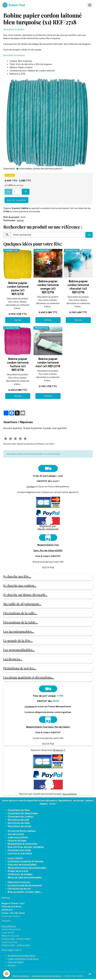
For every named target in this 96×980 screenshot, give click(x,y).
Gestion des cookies (74, 976)
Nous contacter (9, 926)
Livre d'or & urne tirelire (20, 853)
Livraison (31, 487)
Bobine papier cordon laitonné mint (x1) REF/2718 (48, 363)
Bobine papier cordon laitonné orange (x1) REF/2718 (48, 287)
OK (89, 235)
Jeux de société (16, 834)
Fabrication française (19, 882)
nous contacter (70, 794)
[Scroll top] (90, 974)
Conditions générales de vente (47, 976)
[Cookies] (7, 974)
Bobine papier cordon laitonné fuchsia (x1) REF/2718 (18, 364)
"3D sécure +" (59, 750)
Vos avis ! (12, 965)
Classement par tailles (19, 850)
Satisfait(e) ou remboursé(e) (21, 956)
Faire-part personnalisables (22, 865)
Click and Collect (16, 962)
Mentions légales (21, 976)
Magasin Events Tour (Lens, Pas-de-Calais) (48, 727)
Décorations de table (19, 823)
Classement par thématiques (23, 813)
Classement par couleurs (21, 816)
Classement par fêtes (19, 810)
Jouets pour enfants (18, 837)
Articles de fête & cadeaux (22, 831)
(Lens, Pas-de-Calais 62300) (48, 551)
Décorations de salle (18, 820)
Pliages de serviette (18, 871)
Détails (18, 320)
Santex (20, 220)
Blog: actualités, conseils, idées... (25, 892)
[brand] (14, 5)
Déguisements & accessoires (22, 844)
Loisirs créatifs (15, 858)
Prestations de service (19, 889)
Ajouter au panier (16, 200)
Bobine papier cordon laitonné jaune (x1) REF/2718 (18, 288)
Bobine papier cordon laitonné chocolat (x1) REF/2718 (78, 287)
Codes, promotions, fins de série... (23, 959)
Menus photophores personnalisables (27, 868)
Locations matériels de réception (25, 885)
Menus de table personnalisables (25, 877)
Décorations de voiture (20, 826)
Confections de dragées (20, 874)
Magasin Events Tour (48, 545)
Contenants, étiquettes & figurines (26, 861)
